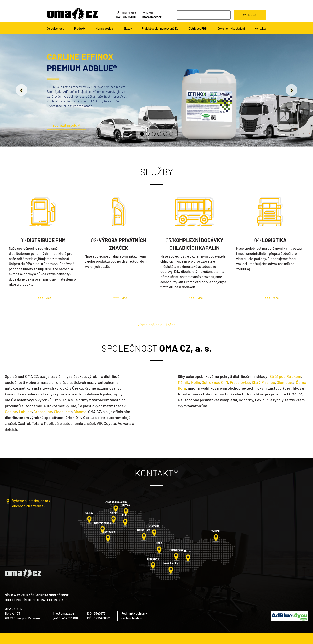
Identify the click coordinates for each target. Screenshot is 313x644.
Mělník (183, 382)
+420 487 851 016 (126, 17)
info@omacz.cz (152, 17)
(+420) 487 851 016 (65, 618)
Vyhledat (250, 15)
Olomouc (284, 382)
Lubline (25, 412)
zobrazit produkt (67, 125)
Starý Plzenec (263, 382)
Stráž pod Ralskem (285, 376)
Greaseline (43, 412)
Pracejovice (240, 382)
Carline (11, 412)
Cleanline (62, 412)
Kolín (196, 382)
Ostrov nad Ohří (215, 382)
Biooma (80, 412)
